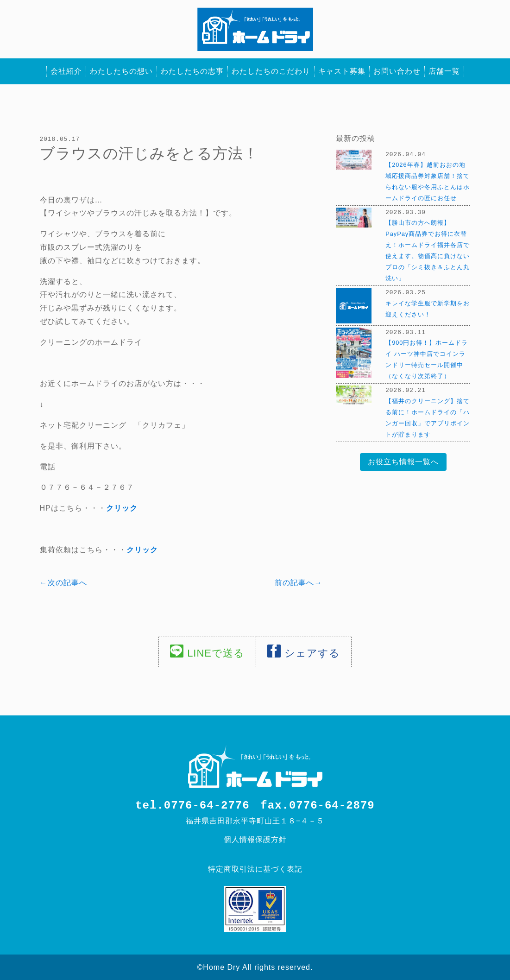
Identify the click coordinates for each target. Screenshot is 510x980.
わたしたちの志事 (192, 71)
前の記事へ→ (298, 582)
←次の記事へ (63, 582)
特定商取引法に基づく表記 (255, 869)
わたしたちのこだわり (271, 71)
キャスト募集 (342, 71)
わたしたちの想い (121, 71)
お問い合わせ (397, 71)
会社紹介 (66, 71)
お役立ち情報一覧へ (403, 460)
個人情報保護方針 (255, 839)
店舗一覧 (444, 71)
